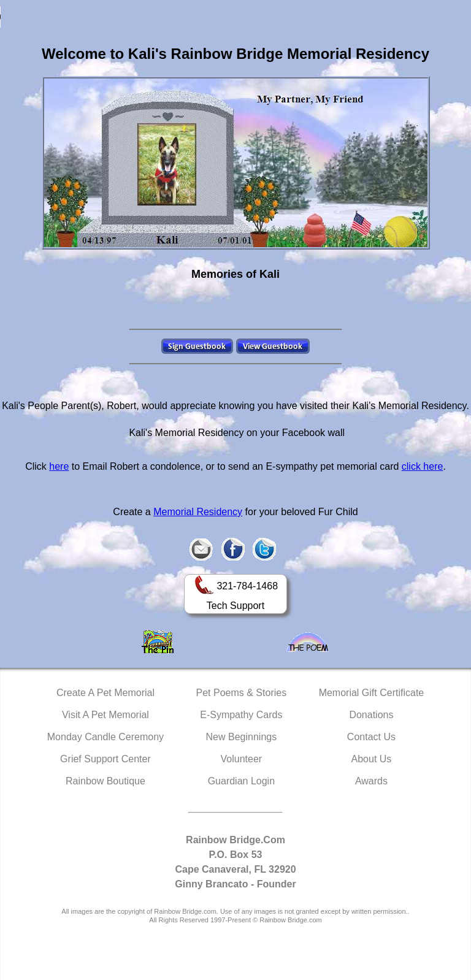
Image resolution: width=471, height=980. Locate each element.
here (59, 466)
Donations (371, 715)
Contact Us (371, 737)
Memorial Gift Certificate (372, 693)
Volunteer (242, 759)
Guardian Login (241, 781)
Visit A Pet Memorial (105, 715)
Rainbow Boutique (105, 781)
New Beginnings (242, 737)
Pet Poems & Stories (242, 693)
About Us (372, 759)
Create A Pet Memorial (105, 693)
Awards (371, 781)
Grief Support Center (105, 759)
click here (423, 466)
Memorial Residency (198, 512)
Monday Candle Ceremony (105, 737)
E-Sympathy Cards (241, 715)
